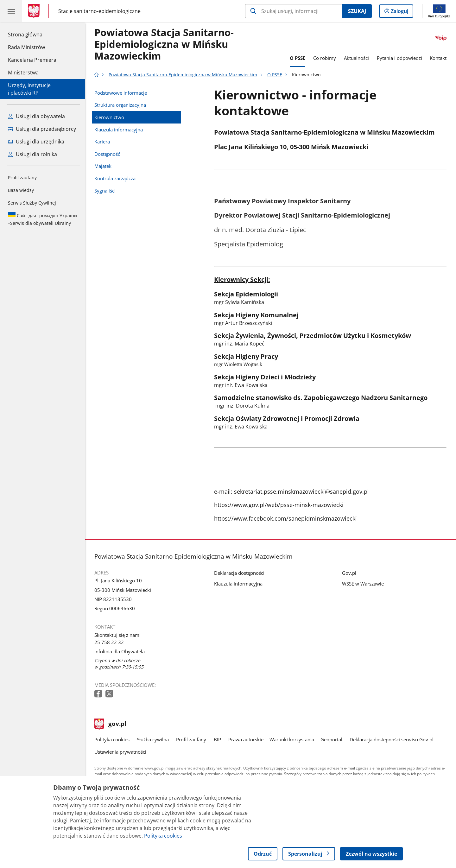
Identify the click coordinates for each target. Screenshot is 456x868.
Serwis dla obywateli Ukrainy (42, 219)
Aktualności (356, 58)
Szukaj (357, 11)
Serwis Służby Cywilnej (32, 203)
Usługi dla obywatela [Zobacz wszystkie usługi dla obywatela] (36, 116)
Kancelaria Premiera (32, 60)
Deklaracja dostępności (239, 573)
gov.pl (111, 724)
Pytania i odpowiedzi (399, 58)
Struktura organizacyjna (120, 105)
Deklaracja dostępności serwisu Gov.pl (392, 739)
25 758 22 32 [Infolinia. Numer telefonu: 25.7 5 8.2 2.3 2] (109, 642)
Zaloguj (401, 12)
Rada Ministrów (26, 47)
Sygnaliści (105, 191)
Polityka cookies (112, 739)
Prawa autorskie (246, 739)
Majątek (103, 166)
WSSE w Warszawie (363, 584)
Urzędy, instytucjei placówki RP (29, 89)
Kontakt (438, 58)
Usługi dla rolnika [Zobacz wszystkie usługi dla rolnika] (32, 154)
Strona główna (32, 34)
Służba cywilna (153, 739)
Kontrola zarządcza (115, 178)
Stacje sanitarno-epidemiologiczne (99, 11)
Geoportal (331, 739)
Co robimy (325, 58)
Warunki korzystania (292, 739)
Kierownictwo (109, 117)
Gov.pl (349, 573)
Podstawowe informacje (121, 93)
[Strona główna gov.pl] (35, 11)
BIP (217, 739)
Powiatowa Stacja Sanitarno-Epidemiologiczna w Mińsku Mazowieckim (164, 44)
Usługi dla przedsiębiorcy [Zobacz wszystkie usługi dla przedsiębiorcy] (42, 129)
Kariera (102, 142)
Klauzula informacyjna (119, 130)
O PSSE (298, 58)
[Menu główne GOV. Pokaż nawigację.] (11, 11)
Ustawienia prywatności (120, 752)
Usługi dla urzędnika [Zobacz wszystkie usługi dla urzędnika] (36, 142)
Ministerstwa (23, 73)
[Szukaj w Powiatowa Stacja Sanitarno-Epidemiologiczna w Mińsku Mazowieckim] (294, 11)
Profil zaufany (22, 177)
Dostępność (107, 154)
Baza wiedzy (21, 190)
